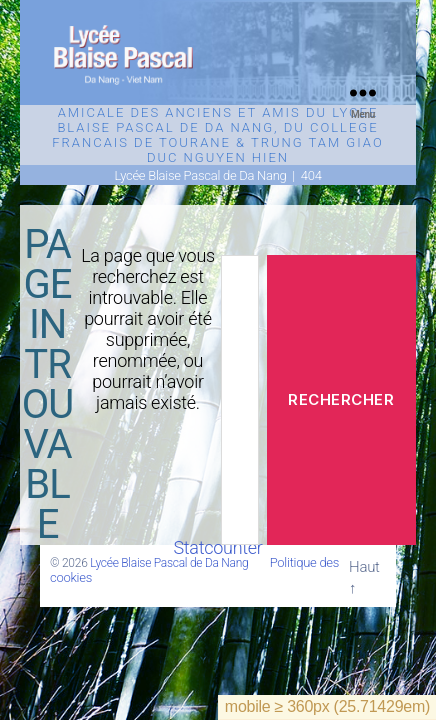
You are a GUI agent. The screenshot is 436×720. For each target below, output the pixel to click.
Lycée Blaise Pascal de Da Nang (169, 563)
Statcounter (217, 547)
